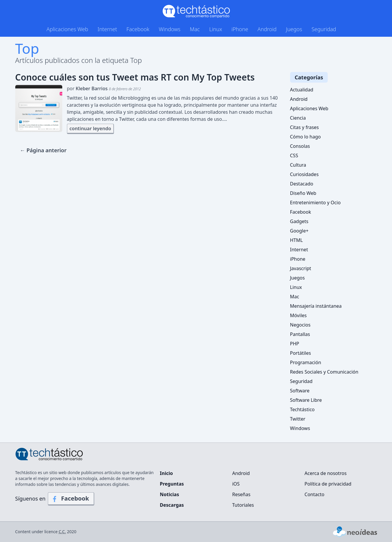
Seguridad (324, 29)
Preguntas (172, 484)
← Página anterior (43, 150)
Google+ (299, 231)
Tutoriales (243, 505)
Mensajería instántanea (316, 306)
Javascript (301, 268)
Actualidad (302, 90)
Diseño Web (303, 193)
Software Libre (306, 400)
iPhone (240, 29)
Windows (170, 29)
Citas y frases (304, 127)
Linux (216, 29)
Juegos (294, 29)
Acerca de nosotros (325, 473)
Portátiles (301, 353)
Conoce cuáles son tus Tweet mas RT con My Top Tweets (135, 77)
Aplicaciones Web (67, 29)
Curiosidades (304, 174)
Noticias (169, 494)
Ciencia (298, 118)
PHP (295, 344)
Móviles (298, 315)
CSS (294, 155)
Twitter (298, 419)
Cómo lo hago (306, 137)
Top (27, 48)
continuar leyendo (90, 128)
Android (267, 29)
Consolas (300, 146)
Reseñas (241, 494)
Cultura (298, 165)
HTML (297, 240)
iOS (236, 484)
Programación (306, 362)
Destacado (302, 184)
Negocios (300, 325)
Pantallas (300, 334)
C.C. (62, 532)
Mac (195, 29)
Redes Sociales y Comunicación (324, 372)
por (104, 88)
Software (300, 391)
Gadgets (299, 221)
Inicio (166, 473)
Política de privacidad (328, 484)
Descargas (172, 505)
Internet (107, 29)
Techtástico (302, 409)
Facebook (138, 29)
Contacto (314, 494)
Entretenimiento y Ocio (316, 203)
